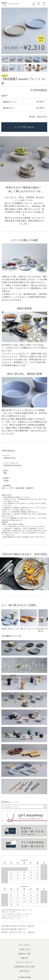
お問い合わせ (25, 971)
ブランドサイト (24, 945)
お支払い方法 (25, 949)
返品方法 (25, 958)
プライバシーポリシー (25, 962)
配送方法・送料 (24, 954)
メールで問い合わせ (24, 127)
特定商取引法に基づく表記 (25, 967)
